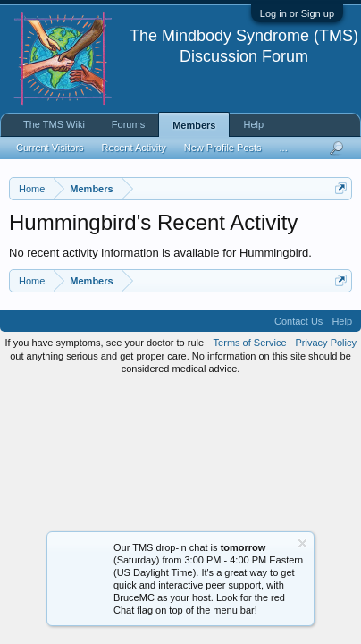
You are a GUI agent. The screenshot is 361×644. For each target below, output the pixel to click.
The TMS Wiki (54, 124)
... (284, 148)
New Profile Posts (223, 148)
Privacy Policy (326, 343)
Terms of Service (250, 343)
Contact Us (298, 321)
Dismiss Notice (302, 543)
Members (194, 125)
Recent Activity (134, 148)
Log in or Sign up (297, 13)
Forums (128, 124)
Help (253, 124)
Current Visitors (50, 148)
